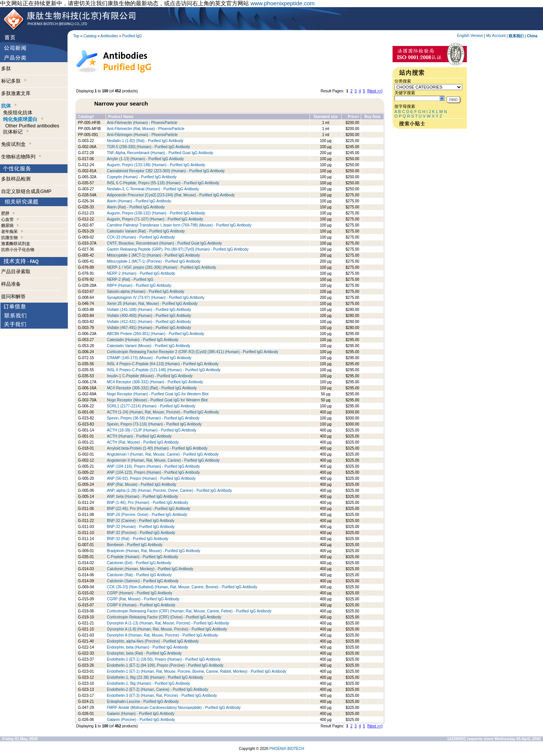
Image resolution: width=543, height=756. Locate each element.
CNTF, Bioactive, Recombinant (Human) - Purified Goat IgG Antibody (164, 243)
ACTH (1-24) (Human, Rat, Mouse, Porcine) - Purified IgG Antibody (163, 412)
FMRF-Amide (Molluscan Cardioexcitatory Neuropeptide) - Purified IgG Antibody (174, 708)
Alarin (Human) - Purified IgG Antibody (139, 201)
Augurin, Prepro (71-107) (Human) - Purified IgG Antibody (155, 219)
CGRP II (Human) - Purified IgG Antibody (141, 605)
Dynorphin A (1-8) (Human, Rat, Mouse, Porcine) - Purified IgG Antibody (167, 629)
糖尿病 (7, 225)
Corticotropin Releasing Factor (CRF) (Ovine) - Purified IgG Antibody (164, 617)
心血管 (7, 219)
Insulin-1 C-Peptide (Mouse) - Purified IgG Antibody (150, 376)
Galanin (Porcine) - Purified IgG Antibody (141, 720)
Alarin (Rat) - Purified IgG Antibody (136, 207)
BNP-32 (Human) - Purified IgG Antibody (141, 527)
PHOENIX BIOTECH (287, 749)
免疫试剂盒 (16, 144)
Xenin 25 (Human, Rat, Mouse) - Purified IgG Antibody (152, 304)
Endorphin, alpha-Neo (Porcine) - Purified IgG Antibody (153, 641)
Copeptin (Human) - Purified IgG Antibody (142, 177)
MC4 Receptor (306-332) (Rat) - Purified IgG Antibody (152, 388)
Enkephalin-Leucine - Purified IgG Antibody (143, 702)
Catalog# (86, 117)
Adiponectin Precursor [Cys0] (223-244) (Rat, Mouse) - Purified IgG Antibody (171, 195)
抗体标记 (16, 132)
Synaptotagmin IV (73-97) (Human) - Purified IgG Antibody (155, 298)
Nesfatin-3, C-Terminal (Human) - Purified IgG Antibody (153, 189)
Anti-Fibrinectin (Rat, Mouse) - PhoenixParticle (146, 129)
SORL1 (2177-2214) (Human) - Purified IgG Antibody (151, 406)
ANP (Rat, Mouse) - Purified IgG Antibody (141, 484)
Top (76, 36)
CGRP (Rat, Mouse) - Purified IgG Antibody (143, 599)
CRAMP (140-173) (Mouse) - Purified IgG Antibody (149, 358)
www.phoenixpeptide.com (282, 3)
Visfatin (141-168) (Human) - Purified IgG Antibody (149, 310)
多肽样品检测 (16, 179)
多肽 (6, 68)
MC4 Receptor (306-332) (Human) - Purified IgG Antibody (155, 382)
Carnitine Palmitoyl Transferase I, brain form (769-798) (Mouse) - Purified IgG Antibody (179, 225)
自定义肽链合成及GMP (26, 191)
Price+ (353, 117)
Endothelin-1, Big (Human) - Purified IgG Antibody (148, 683)
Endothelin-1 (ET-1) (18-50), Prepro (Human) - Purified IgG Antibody (164, 659)
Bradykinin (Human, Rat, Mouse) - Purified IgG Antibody (153, 551)
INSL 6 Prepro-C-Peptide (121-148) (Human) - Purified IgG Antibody (163, 370)
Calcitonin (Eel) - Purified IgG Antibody (139, 563)
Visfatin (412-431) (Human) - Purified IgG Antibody (149, 322)
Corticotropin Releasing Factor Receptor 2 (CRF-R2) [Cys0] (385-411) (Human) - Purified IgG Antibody (193, 352)
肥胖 (5, 213)
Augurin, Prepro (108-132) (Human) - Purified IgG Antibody (156, 213)
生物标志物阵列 (21, 157)
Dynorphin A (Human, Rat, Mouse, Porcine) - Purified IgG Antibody (162, 635)
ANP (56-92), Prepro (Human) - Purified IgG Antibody (151, 478)
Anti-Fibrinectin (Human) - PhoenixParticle (142, 123)
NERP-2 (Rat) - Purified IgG (130, 279)
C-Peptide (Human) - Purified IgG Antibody (142, 557)
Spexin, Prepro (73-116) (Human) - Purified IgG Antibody (154, 424)
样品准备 (11, 284)
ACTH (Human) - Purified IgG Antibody (139, 436)
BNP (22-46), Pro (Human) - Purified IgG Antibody (148, 509)
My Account (496, 36)
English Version (470, 36)
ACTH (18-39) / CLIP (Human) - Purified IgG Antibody (151, 430)
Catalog (90, 36)
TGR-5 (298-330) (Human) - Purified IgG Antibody (148, 147)
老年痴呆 (9, 231)
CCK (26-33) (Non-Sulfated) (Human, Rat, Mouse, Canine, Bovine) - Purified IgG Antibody (182, 587)
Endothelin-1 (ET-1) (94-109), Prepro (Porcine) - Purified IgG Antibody (165, 665)
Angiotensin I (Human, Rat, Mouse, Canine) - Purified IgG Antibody (163, 454)
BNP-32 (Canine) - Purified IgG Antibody (140, 521)
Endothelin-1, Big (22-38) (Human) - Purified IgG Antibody (155, 677)
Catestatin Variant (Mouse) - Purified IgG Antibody (148, 346)
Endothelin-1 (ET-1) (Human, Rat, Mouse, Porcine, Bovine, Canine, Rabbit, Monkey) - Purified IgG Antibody (196, 671)
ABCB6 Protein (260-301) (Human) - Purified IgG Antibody (155, 334)
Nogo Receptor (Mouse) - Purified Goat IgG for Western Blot (157, 400)
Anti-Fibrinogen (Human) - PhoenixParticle (142, 135)
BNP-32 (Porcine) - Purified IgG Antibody (141, 533)
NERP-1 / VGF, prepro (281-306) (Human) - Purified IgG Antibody (161, 267)
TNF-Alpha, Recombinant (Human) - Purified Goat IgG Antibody (160, 153)
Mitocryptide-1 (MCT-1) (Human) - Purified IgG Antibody (153, 255)
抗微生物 (9, 237)
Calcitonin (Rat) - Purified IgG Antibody (139, 575)
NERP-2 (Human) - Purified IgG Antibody (141, 273)
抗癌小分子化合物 (18, 249)
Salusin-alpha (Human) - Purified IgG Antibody (145, 292)
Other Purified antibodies (32, 126)
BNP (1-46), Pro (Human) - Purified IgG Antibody (147, 503)
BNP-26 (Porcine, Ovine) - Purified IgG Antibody (147, 515)
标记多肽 (14, 81)
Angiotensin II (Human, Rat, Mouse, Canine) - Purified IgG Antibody (163, 460)
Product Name (121, 117)
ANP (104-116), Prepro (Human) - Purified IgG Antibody (153, 466)
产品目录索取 (16, 272)
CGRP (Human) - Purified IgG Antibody (139, 593)
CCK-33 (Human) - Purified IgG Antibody (141, 237)
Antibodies (109, 36)
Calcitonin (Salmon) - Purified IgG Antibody (143, 581)
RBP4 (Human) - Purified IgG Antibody (139, 285)
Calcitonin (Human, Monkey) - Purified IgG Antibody (150, 569)
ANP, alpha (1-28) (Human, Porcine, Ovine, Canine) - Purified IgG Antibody (169, 490)
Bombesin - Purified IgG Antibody (134, 545)
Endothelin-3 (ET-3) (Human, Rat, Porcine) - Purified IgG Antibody (162, 696)
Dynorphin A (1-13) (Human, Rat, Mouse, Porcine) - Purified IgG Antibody (168, 623)
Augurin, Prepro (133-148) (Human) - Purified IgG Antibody (156, 165)
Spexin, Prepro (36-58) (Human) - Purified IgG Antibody (153, 418)
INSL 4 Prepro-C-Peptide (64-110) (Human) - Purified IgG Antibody (163, 364)
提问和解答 (13, 296)
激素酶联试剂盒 (16, 243)
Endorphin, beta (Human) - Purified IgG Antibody (147, 647)
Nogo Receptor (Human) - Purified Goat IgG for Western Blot (157, 394)
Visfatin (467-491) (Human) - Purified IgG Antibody (149, 328)
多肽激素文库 (16, 93)
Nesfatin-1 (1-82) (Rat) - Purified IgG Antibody (145, 141)
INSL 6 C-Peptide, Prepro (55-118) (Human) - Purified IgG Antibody (163, 183)
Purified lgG (132, 36)
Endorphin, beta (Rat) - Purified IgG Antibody (144, 653)
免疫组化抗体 (18, 112)
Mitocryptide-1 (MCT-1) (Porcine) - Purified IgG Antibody (153, 261)
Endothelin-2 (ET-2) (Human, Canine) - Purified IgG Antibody (157, 689)
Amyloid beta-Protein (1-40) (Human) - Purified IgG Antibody (157, 448)
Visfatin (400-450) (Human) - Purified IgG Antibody (149, 316)
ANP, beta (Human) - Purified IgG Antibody (142, 497)
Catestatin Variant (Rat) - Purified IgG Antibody (146, 231)
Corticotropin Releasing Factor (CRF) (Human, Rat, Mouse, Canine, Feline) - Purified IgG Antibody (189, 611)
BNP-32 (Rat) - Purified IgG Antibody (137, 539)
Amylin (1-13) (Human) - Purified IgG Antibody (145, 159)
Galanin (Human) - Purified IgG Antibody (140, 714)
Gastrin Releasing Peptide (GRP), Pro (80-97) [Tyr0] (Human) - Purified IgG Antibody (178, 249)
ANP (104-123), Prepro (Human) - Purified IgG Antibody (153, 472)
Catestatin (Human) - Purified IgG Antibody (143, 340)
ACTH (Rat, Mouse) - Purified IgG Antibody (143, 442)
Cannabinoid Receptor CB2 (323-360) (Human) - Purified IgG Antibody (166, 171)
